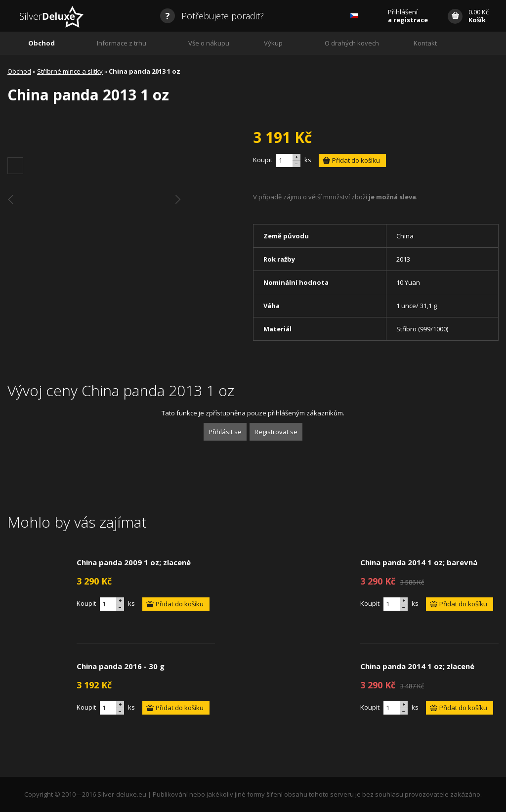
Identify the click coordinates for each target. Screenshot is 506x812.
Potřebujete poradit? (212, 16)
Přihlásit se (225, 432)
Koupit (263, 160)
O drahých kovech (352, 43)
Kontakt (425, 43)
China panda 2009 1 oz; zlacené (134, 562)
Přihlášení (408, 16)
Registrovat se (276, 432)
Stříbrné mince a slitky (70, 71)
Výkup (273, 43)
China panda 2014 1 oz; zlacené (417, 666)
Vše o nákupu (209, 43)
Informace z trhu (122, 43)
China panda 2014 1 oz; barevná (419, 562)
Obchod (42, 43)
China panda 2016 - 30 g (121, 666)
